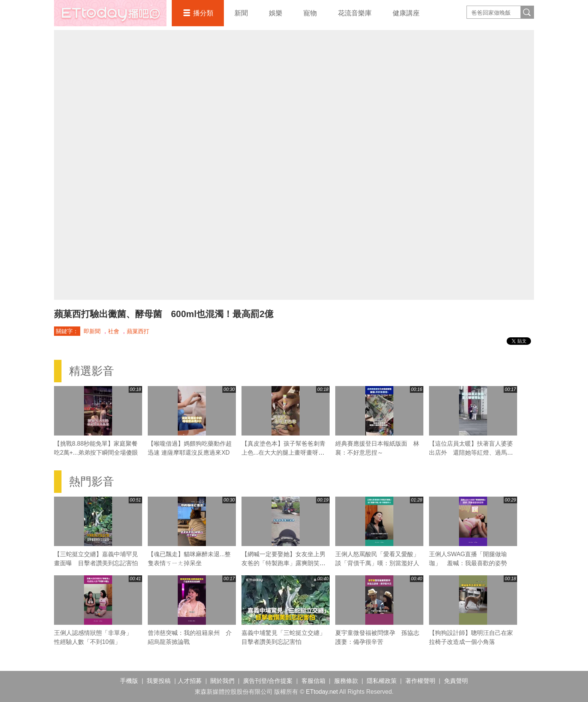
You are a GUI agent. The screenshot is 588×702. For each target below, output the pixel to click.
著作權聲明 (420, 681)
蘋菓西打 (138, 331)
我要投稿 (159, 681)
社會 (114, 331)
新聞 (241, 13)
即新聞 (92, 331)
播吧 (110, 13)
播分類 (203, 13)
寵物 (310, 13)
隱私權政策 (382, 681)
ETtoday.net (322, 692)
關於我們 (222, 681)
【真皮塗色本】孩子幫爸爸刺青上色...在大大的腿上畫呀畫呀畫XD (283, 453)
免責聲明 (456, 681)
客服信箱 (313, 681)
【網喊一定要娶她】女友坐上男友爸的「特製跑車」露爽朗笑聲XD (283, 563)
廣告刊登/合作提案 (268, 681)
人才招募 (190, 681)
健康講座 (406, 13)
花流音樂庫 (355, 13)
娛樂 (276, 13)
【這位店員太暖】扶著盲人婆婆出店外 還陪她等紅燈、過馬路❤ (471, 453)
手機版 (129, 681)
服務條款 (346, 681)
